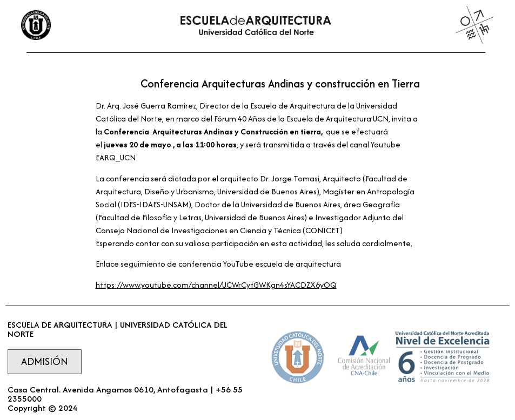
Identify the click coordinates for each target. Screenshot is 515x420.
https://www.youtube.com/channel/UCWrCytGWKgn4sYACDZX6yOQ (216, 285)
